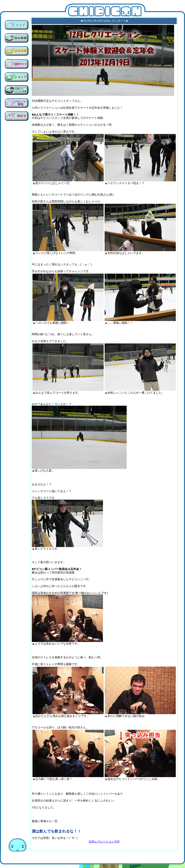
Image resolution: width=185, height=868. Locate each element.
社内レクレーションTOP (104, 841)
